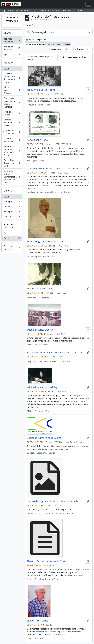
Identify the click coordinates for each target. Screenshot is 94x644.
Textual (12, 207)
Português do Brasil (12, 48)
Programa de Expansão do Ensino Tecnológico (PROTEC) (56, 352)
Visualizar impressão (36, 40)
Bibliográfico (12, 212)
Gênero (8, 191)
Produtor (9, 63)
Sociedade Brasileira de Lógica (44, 438)
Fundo (12, 239)
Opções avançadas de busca (43, 32)
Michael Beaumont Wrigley (12, 123)
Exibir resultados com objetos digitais (74, 58)
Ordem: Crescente (82, 49)
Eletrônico (12, 217)
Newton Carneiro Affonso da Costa (12, 151)
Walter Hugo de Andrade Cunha (12, 163)
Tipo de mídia (8, 248)
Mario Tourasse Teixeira (41, 289)
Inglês (12, 55)
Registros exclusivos (12, 40)
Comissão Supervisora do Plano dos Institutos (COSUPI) (56, 169)
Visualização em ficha (36, 44)
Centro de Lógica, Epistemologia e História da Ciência (12, 177)
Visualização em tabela (59, 44)
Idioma (8, 33)
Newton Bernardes (12, 140)
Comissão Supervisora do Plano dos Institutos (12, 78)
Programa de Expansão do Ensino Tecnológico (12, 102)
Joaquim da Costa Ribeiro (12, 132)
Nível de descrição (9, 226)
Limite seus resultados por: (12, 21)
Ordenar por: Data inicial (60, 49)
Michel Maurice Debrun (12, 90)
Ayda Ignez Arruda (12, 113)
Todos (6, 69)
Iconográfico (12, 202)
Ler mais (31, 188)
